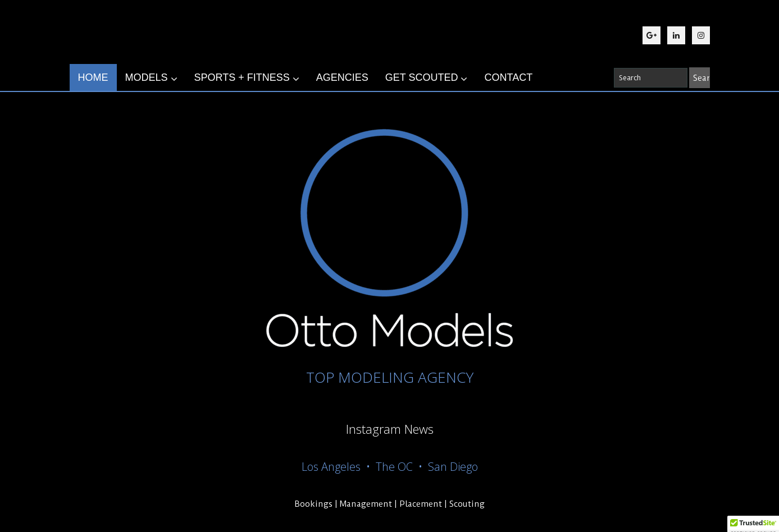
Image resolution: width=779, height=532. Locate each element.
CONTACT (508, 77)
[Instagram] (701, 35)
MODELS (151, 78)
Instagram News (390, 429)
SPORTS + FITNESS (247, 78)
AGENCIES (342, 77)
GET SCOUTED (427, 78)
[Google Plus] (652, 35)
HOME (93, 77)
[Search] (700, 78)
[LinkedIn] (676, 35)
